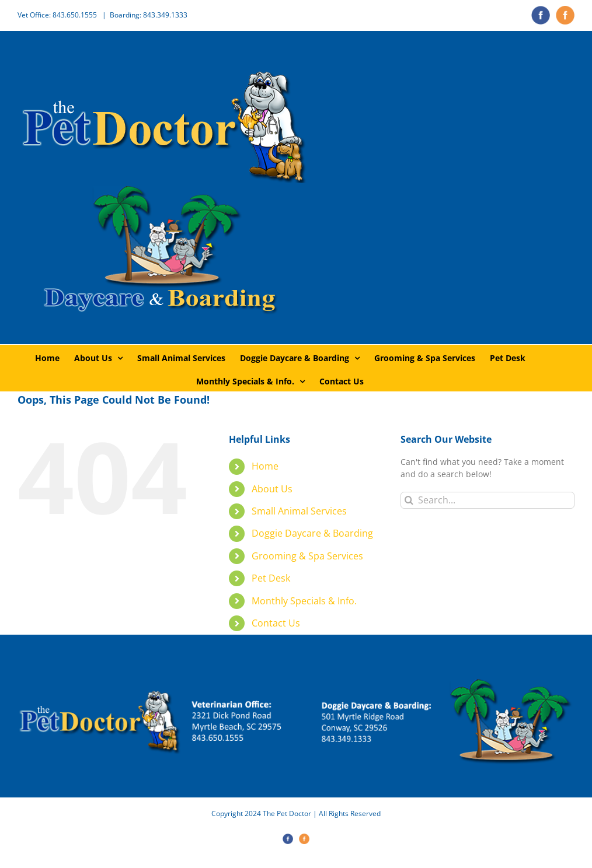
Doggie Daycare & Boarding (312, 533)
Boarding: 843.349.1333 (149, 15)
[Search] (409, 500)
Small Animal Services (299, 511)
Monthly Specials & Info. (304, 601)
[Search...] (487, 500)
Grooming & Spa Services (307, 556)
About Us (272, 489)
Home (265, 466)
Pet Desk (271, 578)
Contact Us (276, 623)
